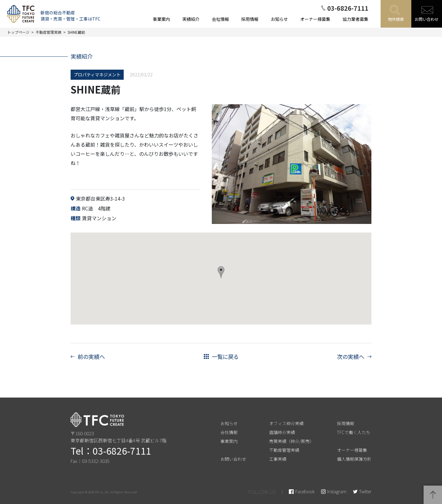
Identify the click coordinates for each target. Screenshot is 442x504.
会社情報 (229, 432)
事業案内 (229, 441)
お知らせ (229, 423)
